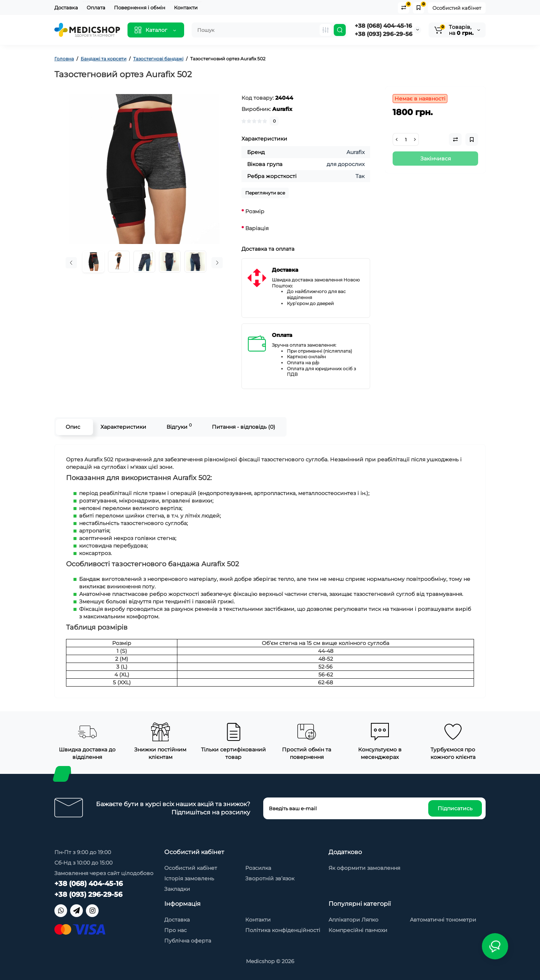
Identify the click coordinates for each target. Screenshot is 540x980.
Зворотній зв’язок (270, 878)
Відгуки (179, 426)
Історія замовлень (189, 878)
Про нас (175, 930)
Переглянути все (265, 193)
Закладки (177, 889)
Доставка (66, 7)
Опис (73, 427)
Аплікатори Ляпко (353, 920)
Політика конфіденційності (283, 930)
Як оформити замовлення (364, 868)
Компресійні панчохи (358, 930)
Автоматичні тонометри (443, 920)
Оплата (96, 7)
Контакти (186, 7)
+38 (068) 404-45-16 (383, 26)
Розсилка (258, 868)
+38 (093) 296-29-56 (384, 34)
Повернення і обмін (140, 7)
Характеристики (123, 427)
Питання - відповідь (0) (243, 427)
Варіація (257, 228)
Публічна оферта (188, 941)
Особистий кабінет (457, 8)
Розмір (255, 211)
